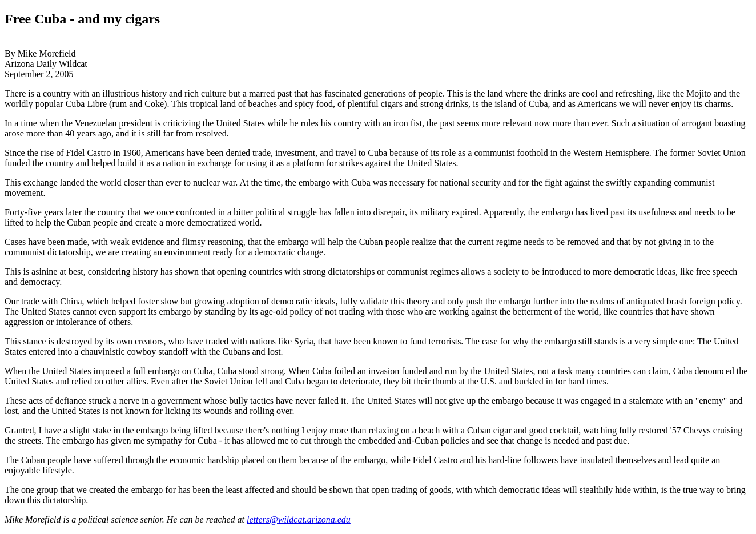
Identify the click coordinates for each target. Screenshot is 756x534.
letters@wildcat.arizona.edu (299, 519)
